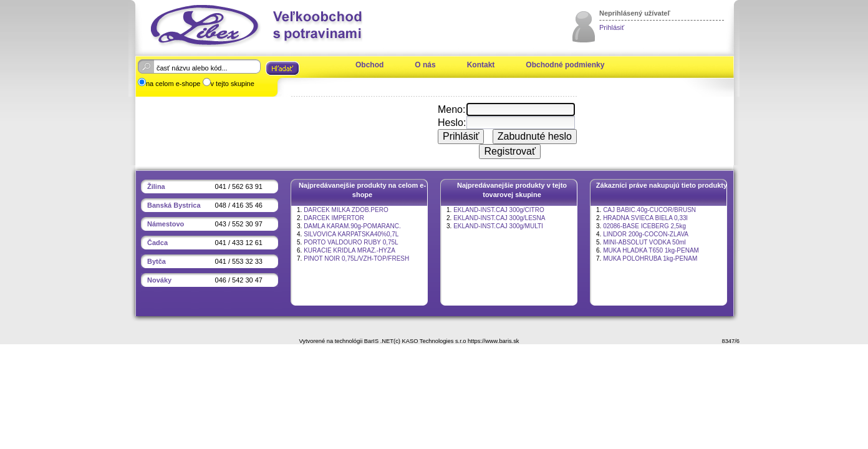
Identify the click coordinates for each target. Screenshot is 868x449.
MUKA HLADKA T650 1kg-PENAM (651, 250)
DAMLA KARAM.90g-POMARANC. (352, 226)
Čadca (157, 243)
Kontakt (481, 65)
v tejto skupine (233, 84)
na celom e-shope (173, 84)
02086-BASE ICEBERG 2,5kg (644, 226)
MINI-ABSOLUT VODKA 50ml (644, 242)
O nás (425, 65)
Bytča (157, 261)
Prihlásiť (612, 27)
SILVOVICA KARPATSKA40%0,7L (351, 234)
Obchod (369, 65)
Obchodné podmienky (565, 65)
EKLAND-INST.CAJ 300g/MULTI (498, 226)
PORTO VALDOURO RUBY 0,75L (351, 242)
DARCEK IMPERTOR (334, 218)
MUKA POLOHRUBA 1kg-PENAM (650, 258)
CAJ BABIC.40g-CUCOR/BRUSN (649, 210)
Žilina (156, 186)
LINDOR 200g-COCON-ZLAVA (646, 234)
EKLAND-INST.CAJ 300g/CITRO (499, 210)
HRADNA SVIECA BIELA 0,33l (645, 218)
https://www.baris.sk (493, 341)
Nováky (159, 280)
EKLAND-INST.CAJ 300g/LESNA (499, 218)
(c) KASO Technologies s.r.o (430, 341)
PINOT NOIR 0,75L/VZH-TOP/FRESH (356, 258)
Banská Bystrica (174, 205)
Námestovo (166, 224)
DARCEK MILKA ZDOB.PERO (346, 210)
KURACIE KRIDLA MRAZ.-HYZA (350, 250)
